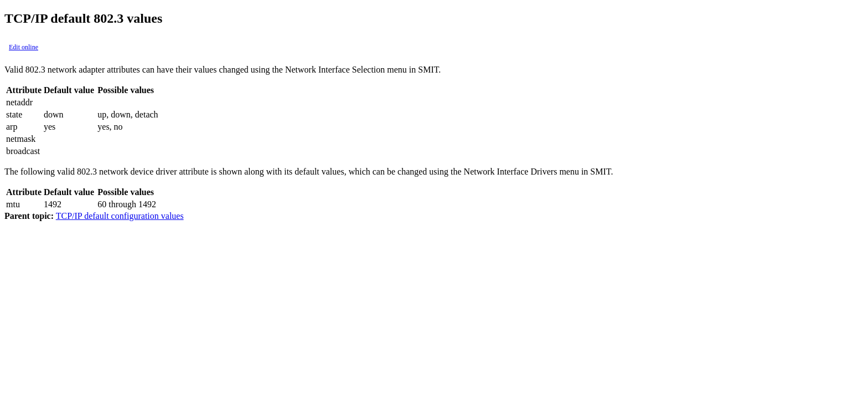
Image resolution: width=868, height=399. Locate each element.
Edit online (24, 47)
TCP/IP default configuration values (120, 216)
